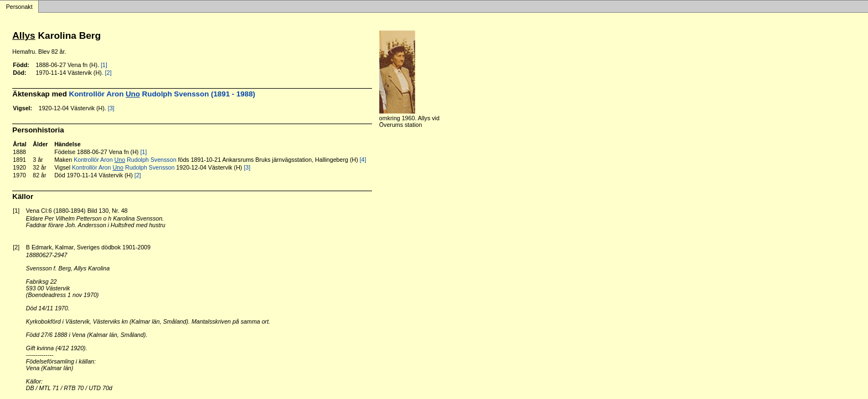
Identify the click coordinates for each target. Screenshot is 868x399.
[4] (363, 160)
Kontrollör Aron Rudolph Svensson (125, 160)
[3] (111, 108)
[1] (104, 65)
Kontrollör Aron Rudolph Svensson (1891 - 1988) (162, 94)
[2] (108, 73)
